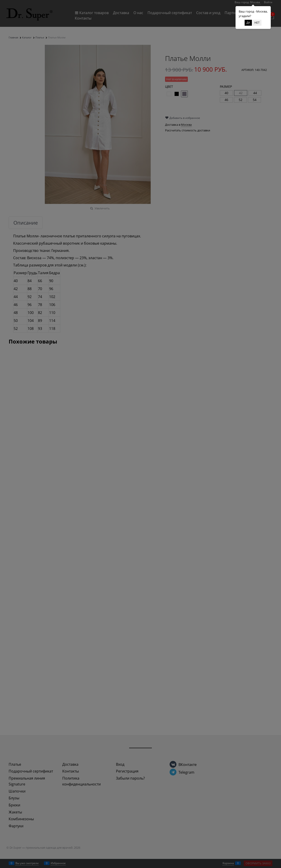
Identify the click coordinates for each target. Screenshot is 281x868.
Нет (257, 23)
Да (248, 23)
